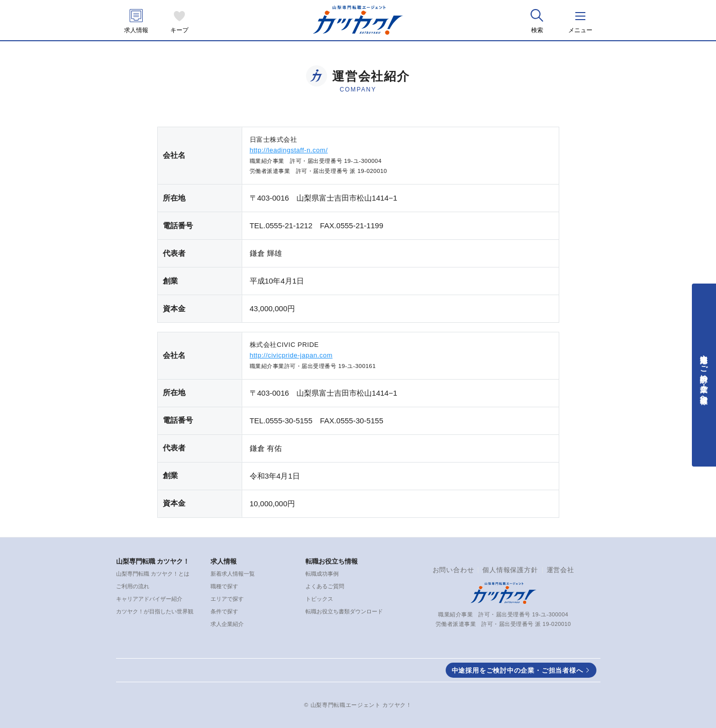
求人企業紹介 (227, 624)
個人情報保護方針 (510, 570)
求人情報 (136, 30)
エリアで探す (227, 599)
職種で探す (224, 586)
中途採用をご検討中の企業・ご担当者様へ (518, 670)
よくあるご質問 (325, 586)
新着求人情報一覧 (233, 574)
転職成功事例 (322, 574)
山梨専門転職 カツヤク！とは (153, 574)
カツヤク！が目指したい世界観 (155, 611)
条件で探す (224, 611)
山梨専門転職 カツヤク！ (153, 561)
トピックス (319, 599)
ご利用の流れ (133, 586)
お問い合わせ (453, 570)
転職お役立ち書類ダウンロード (344, 611)
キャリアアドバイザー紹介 (149, 599)
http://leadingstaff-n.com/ (289, 150)
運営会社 (560, 570)
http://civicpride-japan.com (291, 355)
